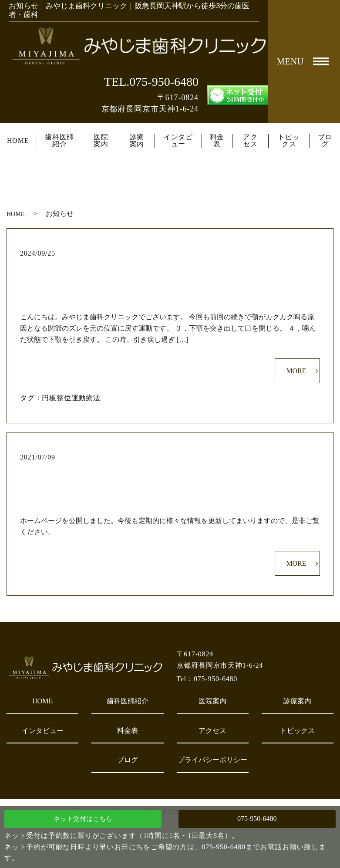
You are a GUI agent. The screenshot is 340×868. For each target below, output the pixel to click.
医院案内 (101, 141)
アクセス (250, 141)
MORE (296, 371)
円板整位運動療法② (170, 268)
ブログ (325, 141)
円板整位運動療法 (71, 398)
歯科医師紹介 (59, 141)
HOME (18, 141)
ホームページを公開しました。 (170, 471)
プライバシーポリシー (212, 760)
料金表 (217, 141)
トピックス (289, 141)
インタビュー (178, 141)
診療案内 (137, 141)
